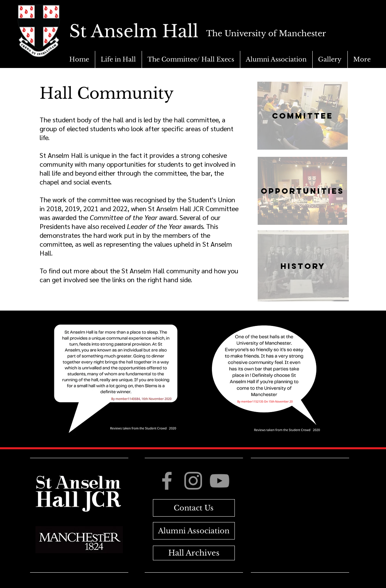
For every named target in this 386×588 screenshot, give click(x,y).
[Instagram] (193, 481)
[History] (303, 266)
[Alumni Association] (194, 531)
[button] (118, 59)
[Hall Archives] (194, 553)
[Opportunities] (302, 191)
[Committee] (303, 116)
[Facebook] (167, 481)
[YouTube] (219, 481)
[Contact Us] (194, 508)
